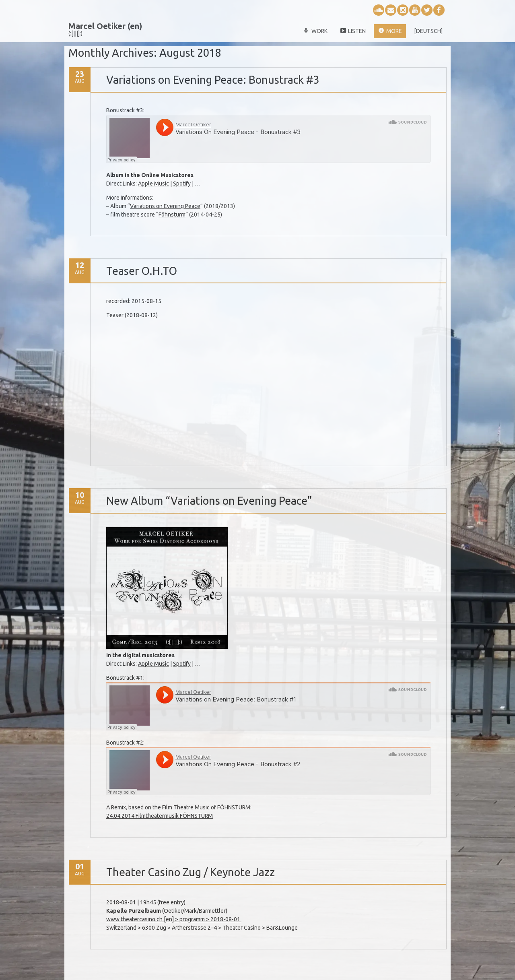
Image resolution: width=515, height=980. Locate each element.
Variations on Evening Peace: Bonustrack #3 (213, 80)
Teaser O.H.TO (142, 271)
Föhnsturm (172, 215)
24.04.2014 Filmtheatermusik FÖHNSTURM (160, 816)
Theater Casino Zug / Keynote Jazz (191, 872)
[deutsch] (428, 31)
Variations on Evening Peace (165, 206)
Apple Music (153, 184)
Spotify (182, 184)
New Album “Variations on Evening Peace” (209, 501)
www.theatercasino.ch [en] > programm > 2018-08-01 (174, 919)
